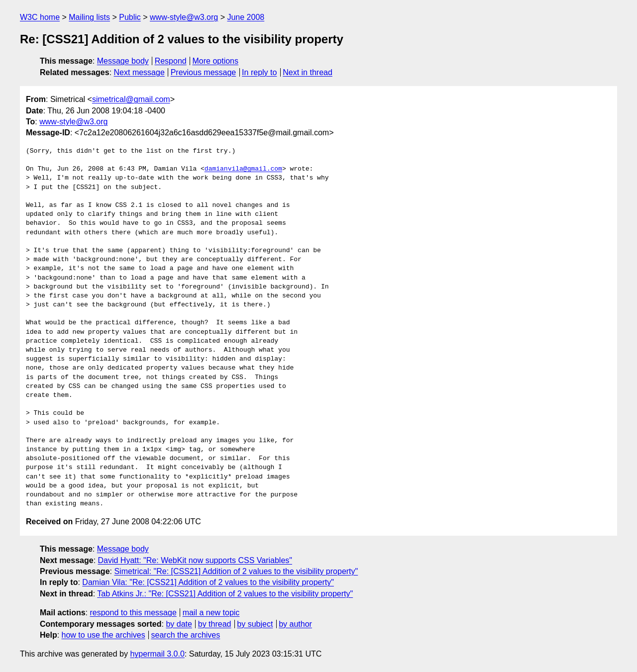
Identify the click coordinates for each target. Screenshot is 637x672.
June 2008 (246, 17)
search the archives (186, 635)
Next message (139, 72)
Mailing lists (89, 17)
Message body (123, 61)
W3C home (40, 17)
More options (216, 61)
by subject (255, 624)
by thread (215, 624)
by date (179, 624)
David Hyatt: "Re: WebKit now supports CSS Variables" (195, 560)
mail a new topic (211, 613)
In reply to (259, 72)
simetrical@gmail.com (131, 99)
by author (295, 624)
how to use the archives (104, 635)
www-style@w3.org (184, 17)
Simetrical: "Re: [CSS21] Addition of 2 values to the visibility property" (236, 571)
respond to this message (133, 613)
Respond (171, 61)
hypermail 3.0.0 (157, 654)
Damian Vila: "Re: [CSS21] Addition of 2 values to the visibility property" (208, 582)
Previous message (204, 72)
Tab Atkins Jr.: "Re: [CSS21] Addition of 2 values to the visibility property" (225, 594)
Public (130, 17)
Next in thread (308, 72)
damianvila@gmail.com (243, 169)
